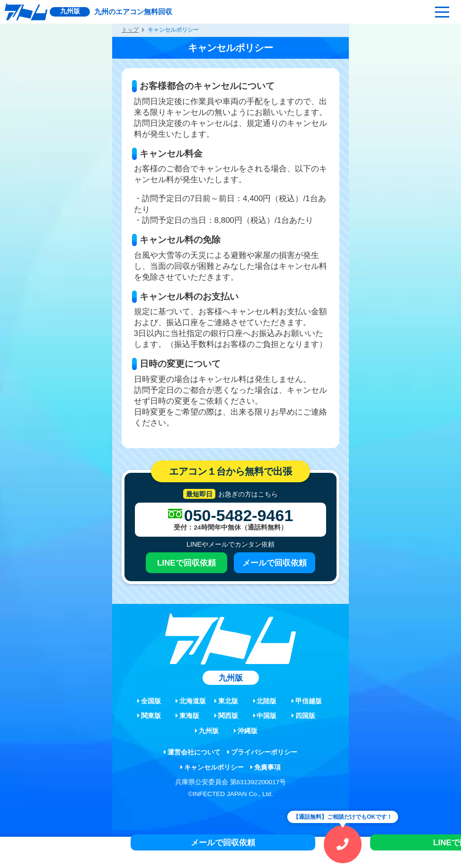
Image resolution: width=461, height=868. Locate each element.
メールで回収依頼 (275, 563)
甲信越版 (307, 701)
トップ (130, 30)
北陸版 (265, 701)
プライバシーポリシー (262, 752)
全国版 (149, 701)
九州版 (207, 731)
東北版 (226, 701)
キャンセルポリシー (212, 767)
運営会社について (192, 752)
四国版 (303, 716)
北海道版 (191, 701)
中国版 (265, 716)
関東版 (149, 716)
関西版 (226, 716)
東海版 (187, 716)
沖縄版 (246, 731)
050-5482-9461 (239, 515)
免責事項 (266, 767)
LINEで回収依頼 (186, 563)
